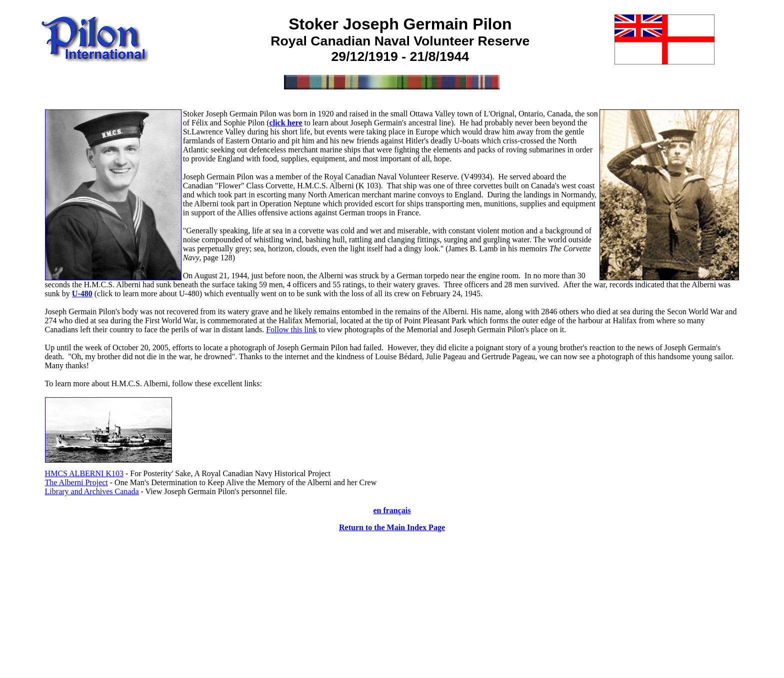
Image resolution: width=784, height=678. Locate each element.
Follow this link (291, 330)
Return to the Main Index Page (392, 527)
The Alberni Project (76, 482)
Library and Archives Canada (92, 491)
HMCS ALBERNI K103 (84, 473)
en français (392, 510)
